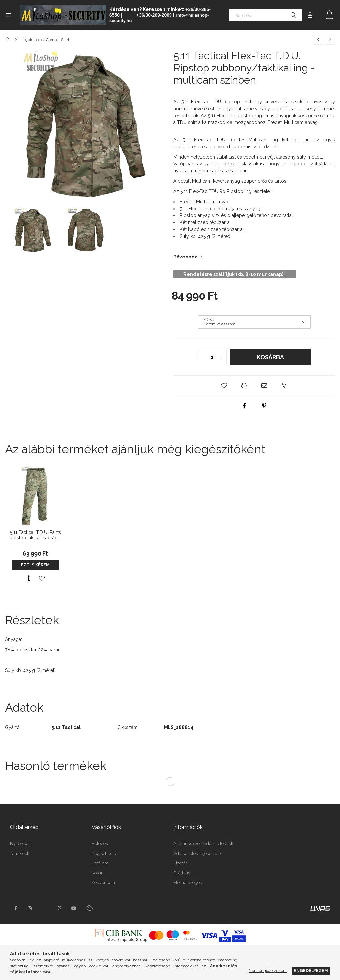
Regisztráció (104, 853)
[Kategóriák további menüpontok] (8, 15)
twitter (45, 908)
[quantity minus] (203, 357)
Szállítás (182, 873)
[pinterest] (264, 406)
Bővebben (186, 257)
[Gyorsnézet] (29, 578)
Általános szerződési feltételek (203, 843)
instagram (30, 908)
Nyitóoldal (20, 843)
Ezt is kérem (35, 565)
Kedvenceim (104, 883)
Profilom (100, 863)
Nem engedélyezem (268, 971)
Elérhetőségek (188, 883)
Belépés (100, 843)
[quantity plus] (221, 357)
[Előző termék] (318, 40)
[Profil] (310, 15)
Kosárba (270, 357)
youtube (74, 908)
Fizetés (180, 863)
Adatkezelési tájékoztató (197, 853)
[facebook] (244, 406)
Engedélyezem (311, 971)
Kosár (97, 873)
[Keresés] (265, 15)
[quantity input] (212, 357)
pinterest (59, 908)
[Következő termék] (330, 40)
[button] (224, 386)
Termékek (20, 853)
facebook (16, 908)
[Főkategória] (8, 40)
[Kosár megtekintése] (326, 15)
